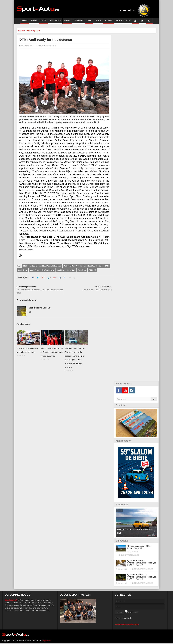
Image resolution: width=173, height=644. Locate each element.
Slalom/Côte (55, 22)
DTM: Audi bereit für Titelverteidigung (88, 288)
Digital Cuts (46, 641)
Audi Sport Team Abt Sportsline (50, 266)
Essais (25, 22)
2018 (25, 266)
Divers (67, 22)
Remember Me (133, 613)
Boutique (109, 22)
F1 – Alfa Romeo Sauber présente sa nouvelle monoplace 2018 (40, 290)
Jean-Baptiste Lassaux (47, 46)
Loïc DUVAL (34, 270)
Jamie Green (23, 270)
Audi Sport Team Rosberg (93, 266)
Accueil (23, 31)
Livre (89, 22)
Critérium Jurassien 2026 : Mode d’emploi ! (139, 547)
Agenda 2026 (78, 22)
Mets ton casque (123, 22)
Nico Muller (61, 270)
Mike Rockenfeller (48, 270)
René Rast (71, 270)
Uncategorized (37, 31)
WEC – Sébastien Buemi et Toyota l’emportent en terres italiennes (52, 352)
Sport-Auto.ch (11, 600)
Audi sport (33, 266)
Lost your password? (124, 618)
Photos (98, 22)
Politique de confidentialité (127, 625)
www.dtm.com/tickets (61, 231)
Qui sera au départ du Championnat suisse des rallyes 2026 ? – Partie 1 (142, 577)
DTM (107, 266)
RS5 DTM (92, 270)
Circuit (44, 22)
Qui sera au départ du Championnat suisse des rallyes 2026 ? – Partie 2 (142, 563)
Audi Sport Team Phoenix (73, 266)
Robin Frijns (82, 270)
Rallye (34, 22)
